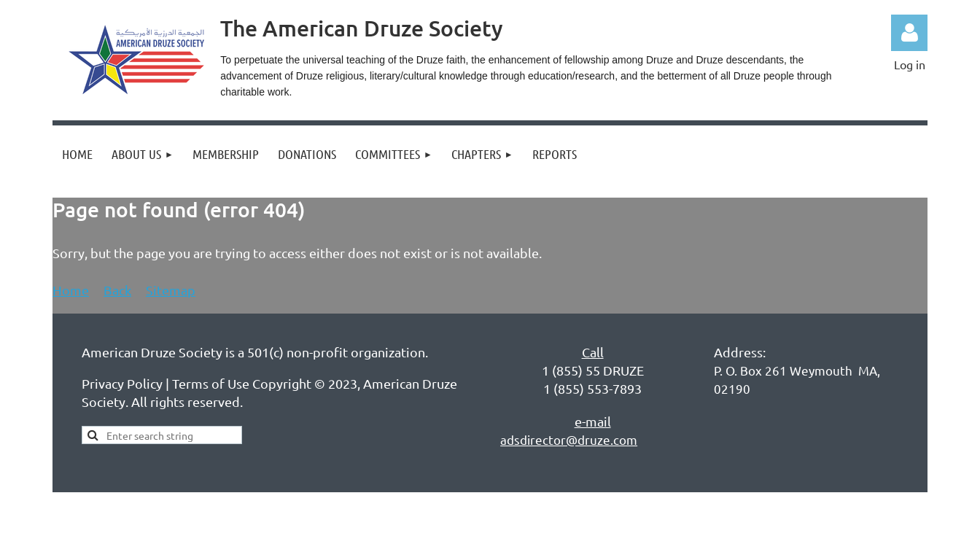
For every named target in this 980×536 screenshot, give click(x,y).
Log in (909, 33)
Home (71, 290)
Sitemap (171, 290)
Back (117, 290)
